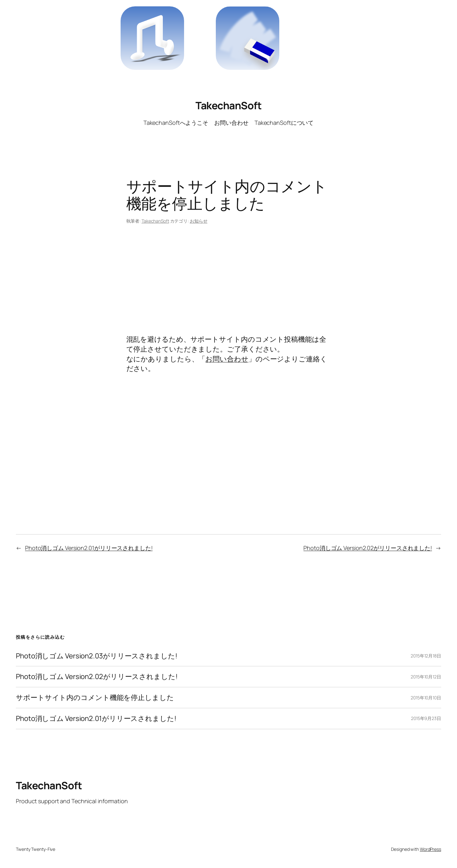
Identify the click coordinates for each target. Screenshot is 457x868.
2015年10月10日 (426, 698)
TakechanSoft (228, 105)
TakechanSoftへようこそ (176, 123)
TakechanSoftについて (284, 123)
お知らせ (199, 221)
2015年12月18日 (426, 656)
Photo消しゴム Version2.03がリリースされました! (97, 656)
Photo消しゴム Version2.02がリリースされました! (368, 548)
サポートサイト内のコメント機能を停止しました (95, 698)
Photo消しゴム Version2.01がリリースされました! (89, 548)
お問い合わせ (231, 123)
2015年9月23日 (426, 718)
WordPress (431, 849)
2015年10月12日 (426, 677)
